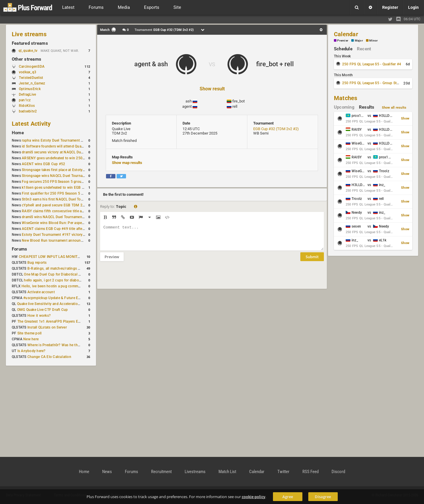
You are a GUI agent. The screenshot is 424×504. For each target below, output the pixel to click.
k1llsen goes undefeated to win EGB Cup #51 (59, 188)
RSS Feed (310, 472)
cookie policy (254, 497)
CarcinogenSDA (32, 67)
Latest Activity (31, 124)
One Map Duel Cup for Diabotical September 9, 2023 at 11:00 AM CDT (81, 274)
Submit (312, 261)
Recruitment (161, 472)
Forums (19, 249)
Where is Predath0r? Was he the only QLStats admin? (71, 345)
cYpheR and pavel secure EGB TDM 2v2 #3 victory (63, 205)
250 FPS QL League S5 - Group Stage (372, 83)
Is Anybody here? (32, 351)
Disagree (323, 497)
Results (367, 107)
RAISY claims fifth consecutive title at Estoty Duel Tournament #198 (77, 211)
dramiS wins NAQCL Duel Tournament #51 (56, 217)
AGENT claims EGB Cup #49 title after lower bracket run (67, 229)
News (107, 472)
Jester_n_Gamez (32, 83)
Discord (338, 472)
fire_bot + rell (275, 64)
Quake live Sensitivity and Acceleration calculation (58, 304)
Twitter (283, 472)
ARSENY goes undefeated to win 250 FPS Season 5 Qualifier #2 (74, 158)
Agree (288, 497)
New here (31, 339)
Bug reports (37, 263)
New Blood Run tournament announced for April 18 (64, 241)
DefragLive (27, 94)
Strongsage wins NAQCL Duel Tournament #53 (60, 176)
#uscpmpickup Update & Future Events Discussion (65, 298)
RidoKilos (27, 106)
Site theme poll (30, 333)
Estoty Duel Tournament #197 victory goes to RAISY (64, 235)
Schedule (343, 49)
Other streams (26, 59)
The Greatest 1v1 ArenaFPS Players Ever (50, 321)
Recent (364, 49)
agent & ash (151, 64)
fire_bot (238, 101)
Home (18, 133)
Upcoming (344, 107)
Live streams (29, 34)
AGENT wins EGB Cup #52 (43, 164)
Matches (346, 98)
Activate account (41, 292)
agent (187, 106)
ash (189, 101)
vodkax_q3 (28, 72)
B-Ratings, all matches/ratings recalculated (62, 268)
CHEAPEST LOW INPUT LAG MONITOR (51, 257)
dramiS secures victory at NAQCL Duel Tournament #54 (67, 152)
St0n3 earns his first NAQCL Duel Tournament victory (65, 199)
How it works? (39, 316)
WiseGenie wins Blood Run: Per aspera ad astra (60, 223)
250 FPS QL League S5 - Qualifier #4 (372, 64)
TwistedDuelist (31, 78)
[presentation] (145, 279)
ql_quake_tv (28, 51)
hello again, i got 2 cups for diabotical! (55, 280)
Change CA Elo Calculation (49, 357)
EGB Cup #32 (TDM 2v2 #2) (276, 129)
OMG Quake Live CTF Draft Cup (43, 310)
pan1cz (25, 100)
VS (212, 64)
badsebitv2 (28, 111)
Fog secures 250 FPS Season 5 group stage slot (61, 182)
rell (235, 106)
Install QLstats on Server (47, 327)
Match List (227, 472)
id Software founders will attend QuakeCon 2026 (61, 146)
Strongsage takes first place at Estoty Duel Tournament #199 (71, 170)
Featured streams (30, 43)
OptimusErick (30, 89)
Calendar (346, 34)
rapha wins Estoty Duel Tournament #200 (56, 140)
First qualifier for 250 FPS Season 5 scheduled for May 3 (68, 193)
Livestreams (195, 472)
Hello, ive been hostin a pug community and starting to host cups (75, 286)
